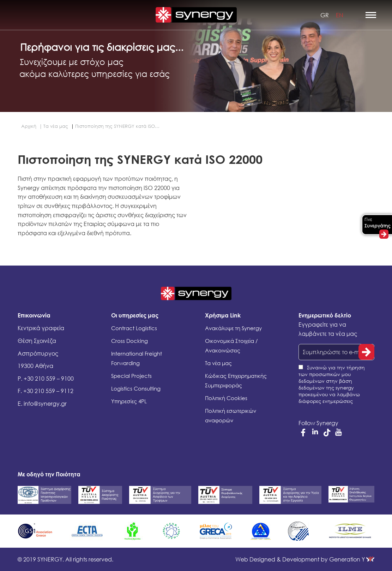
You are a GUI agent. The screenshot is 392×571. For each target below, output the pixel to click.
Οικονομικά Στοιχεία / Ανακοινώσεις (231, 346)
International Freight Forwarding (137, 358)
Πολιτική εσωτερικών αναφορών (231, 415)
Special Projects (131, 376)
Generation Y (305, 559)
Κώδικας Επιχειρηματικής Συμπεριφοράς (236, 380)
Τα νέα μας (218, 363)
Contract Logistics (134, 328)
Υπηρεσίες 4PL (129, 401)
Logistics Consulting (136, 388)
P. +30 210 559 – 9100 (46, 378)
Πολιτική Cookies (226, 398)
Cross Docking (129, 341)
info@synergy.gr (45, 403)
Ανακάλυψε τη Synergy (233, 328)
